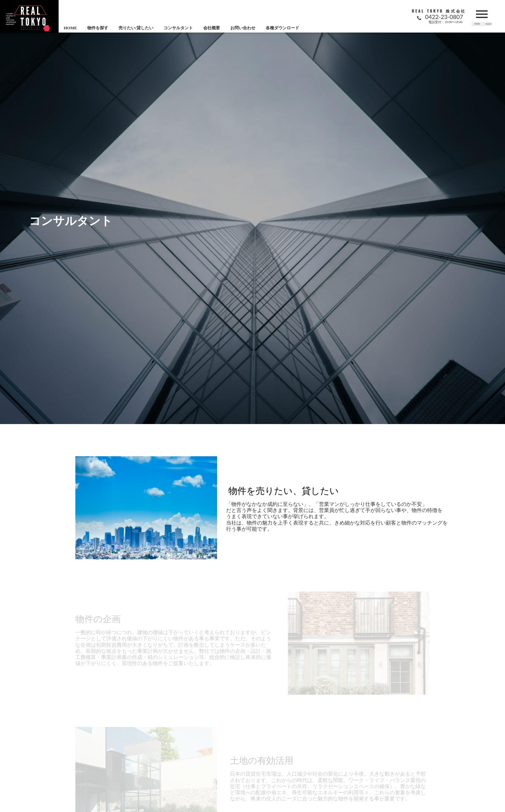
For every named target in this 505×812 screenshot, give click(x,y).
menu (482, 14)
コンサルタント (178, 28)
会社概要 (212, 28)
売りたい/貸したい (136, 28)
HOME (70, 28)
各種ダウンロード (282, 28)
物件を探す (98, 28)
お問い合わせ (243, 28)
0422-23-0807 (444, 17)
